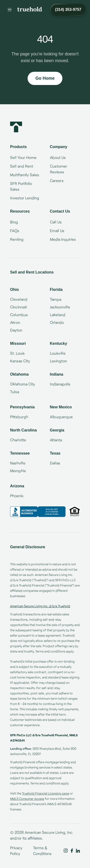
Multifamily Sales (25, 175)
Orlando (57, 322)
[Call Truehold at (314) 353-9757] (68, 10)
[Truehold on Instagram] (66, 851)
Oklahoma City (23, 384)
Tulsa (15, 392)
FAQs (15, 231)
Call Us (56, 222)
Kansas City (20, 361)
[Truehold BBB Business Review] (38, 512)
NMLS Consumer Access (27, 799)
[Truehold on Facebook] (72, 851)
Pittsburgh (19, 417)
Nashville (18, 463)
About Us (58, 157)
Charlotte (18, 440)
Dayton (16, 330)
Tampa (56, 299)
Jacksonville (60, 307)
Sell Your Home (23, 157)
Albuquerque (61, 417)
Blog (14, 222)
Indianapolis (60, 384)
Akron (15, 322)
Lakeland (58, 315)
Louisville (58, 353)
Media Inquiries (63, 239)
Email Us (57, 231)
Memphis (18, 471)
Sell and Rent (22, 166)
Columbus (19, 315)
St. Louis (17, 353)
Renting (17, 239)
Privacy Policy (16, 851)
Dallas (55, 463)
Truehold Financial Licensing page (46, 793)
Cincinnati (18, 307)
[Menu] (10, 10)
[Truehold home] (30, 9)
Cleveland (19, 299)
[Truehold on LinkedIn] (78, 851)
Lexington (58, 361)
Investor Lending (25, 198)
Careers (57, 180)
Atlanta (56, 440)
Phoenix (17, 496)
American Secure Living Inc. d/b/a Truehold (40, 606)
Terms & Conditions (42, 851)
